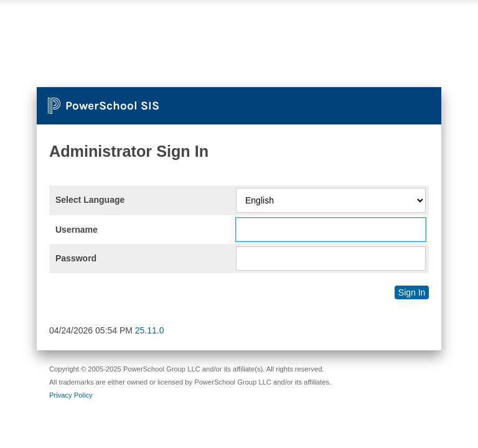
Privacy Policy (71, 395)
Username (77, 230)
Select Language (90, 200)
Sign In (412, 292)
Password (76, 258)
